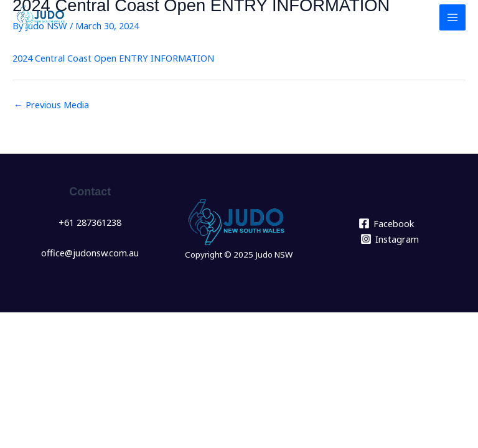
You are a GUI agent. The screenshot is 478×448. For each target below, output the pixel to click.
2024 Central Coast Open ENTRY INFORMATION (113, 58)
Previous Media (51, 105)
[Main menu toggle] (452, 17)
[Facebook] (386, 223)
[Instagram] (390, 239)
